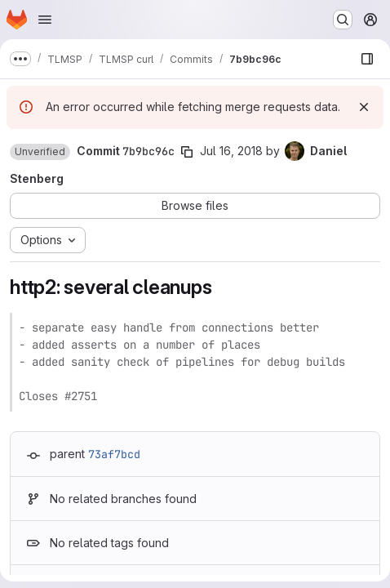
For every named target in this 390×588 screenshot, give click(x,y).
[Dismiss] (364, 107)
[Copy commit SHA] (187, 152)
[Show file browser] (367, 59)
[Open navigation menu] (45, 20)
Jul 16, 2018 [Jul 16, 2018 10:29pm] (231, 151)
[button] (40, 152)
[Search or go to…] (343, 20)
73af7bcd (114, 454)
